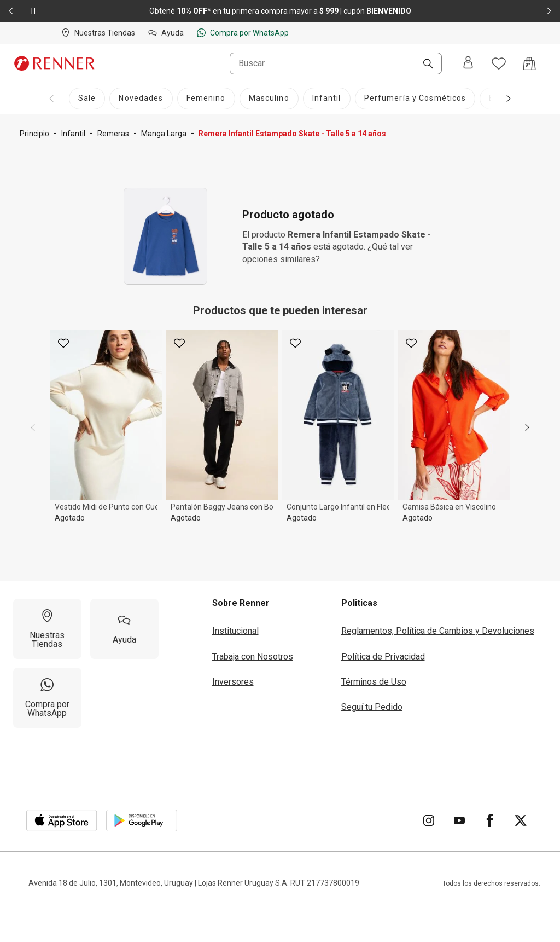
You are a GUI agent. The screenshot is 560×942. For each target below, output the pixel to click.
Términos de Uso (374, 682)
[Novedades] (141, 99)
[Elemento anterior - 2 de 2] (11, 11)
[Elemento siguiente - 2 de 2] (549, 11)
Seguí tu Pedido (372, 707)
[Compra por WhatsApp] (47, 698)
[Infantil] (327, 99)
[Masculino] (269, 99)
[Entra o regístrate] (468, 63)
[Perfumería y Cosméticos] (415, 99)
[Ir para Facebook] (490, 820)
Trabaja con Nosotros (253, 657)
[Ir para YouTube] (459, 820)
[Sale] (87, 99)
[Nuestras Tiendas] (47, 629)
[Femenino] (206, 99)
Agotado (70, 518)
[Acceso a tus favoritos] (499, 63)
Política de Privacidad (383, 657)
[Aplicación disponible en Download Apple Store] (62, 820)
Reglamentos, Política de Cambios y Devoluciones (438, 631)
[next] (527, 427)
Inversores (233, 682)
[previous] (33, 427)
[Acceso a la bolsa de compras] (529, 63)
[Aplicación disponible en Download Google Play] (142, 820)
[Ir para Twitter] (521, 820)
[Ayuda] (124, 629)
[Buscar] (424, 65)
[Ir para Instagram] (429, 820)
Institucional (235, 631)
